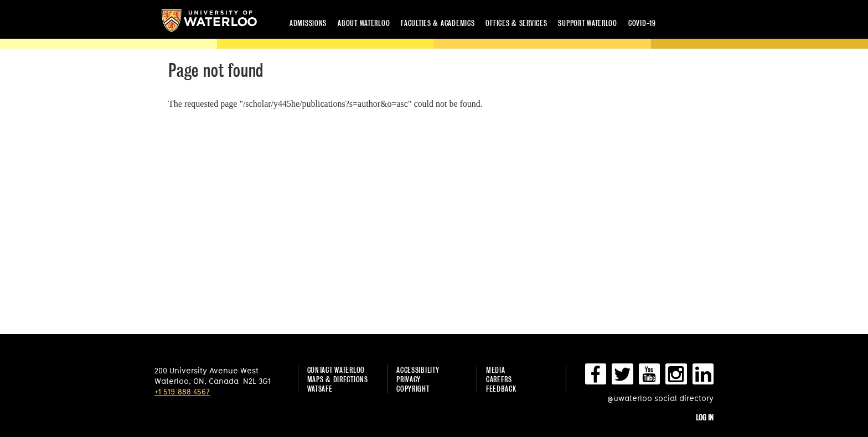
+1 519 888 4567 (182, 391)
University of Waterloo (209, 21)
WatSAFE (320, 389)
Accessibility (418, 370)
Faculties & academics (438, 23)
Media (496, 370)
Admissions (308, 23)
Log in (705, 417)
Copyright (413, 389)
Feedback (501, 389)
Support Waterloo (588, 23)
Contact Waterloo (336, 370)
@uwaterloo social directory (660, 398)
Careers (499, 379)
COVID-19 (642, 23)
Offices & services (516, 23)
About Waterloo (364, 23)
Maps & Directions (338, 379)
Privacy (409, 379)
